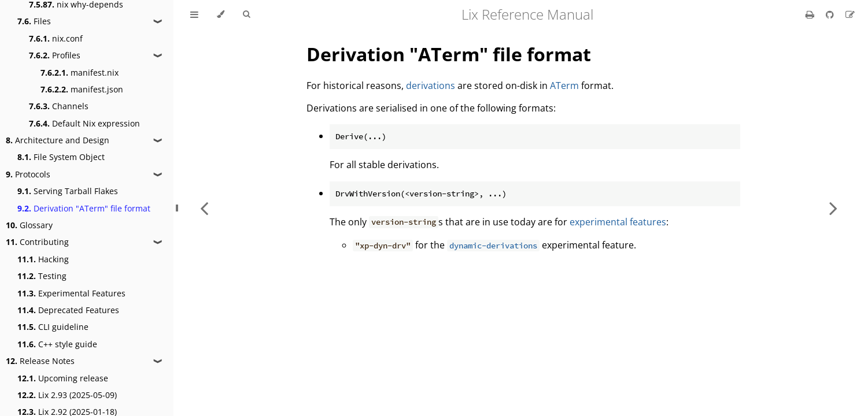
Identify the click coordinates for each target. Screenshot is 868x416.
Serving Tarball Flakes (68, 191)
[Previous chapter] (204, 208)
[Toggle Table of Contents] (194, 14)
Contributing (37, 242)
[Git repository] (831, 14)
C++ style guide (57, 344)
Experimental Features (71, 293)
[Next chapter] (833, 208)
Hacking (43, 259)
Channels (59, 106)
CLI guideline (53, 327)
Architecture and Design (58, 140)
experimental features (618, 222)
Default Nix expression (84, 123)
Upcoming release (63, 378)
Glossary (29, 225)
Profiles (55, 55)
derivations (431, 86)
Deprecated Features (68, 310)
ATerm (564, 86)
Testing (42, 276)
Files (34, 21)
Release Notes (40, 361)
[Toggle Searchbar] (246, 14)
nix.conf (56, 38)
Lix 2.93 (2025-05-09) (67, 395)
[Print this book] (811, 14)
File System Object (61, 157)
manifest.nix (80, 73)
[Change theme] (221, 14)
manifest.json (82, 89)
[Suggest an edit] (850, 14)
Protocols (28, 174)
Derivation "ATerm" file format (84, 208)
